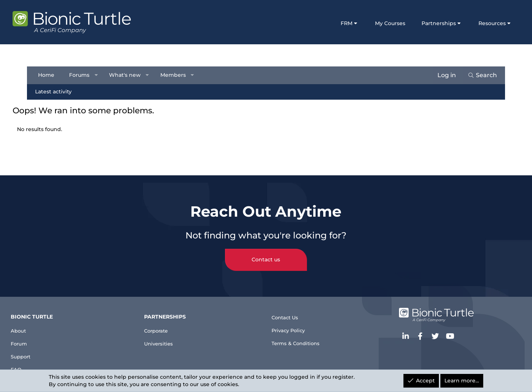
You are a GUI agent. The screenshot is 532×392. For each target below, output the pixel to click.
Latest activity (56, 92)
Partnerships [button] (422, 23)
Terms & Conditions (300, 339)
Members (175, 75)
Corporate (170, 322)
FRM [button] (330, 23)
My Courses (373, 23)
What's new (127, 75)
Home (49, 75)
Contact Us (288, 309)
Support (44, 352)
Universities (172, 337)
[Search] (480, 75)
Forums (82, 75)
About (41, 322)
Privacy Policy (292, 324)
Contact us (266, 251)
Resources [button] (475, 23)
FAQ (38, 367)
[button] (99, 75)
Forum (42, 337)
